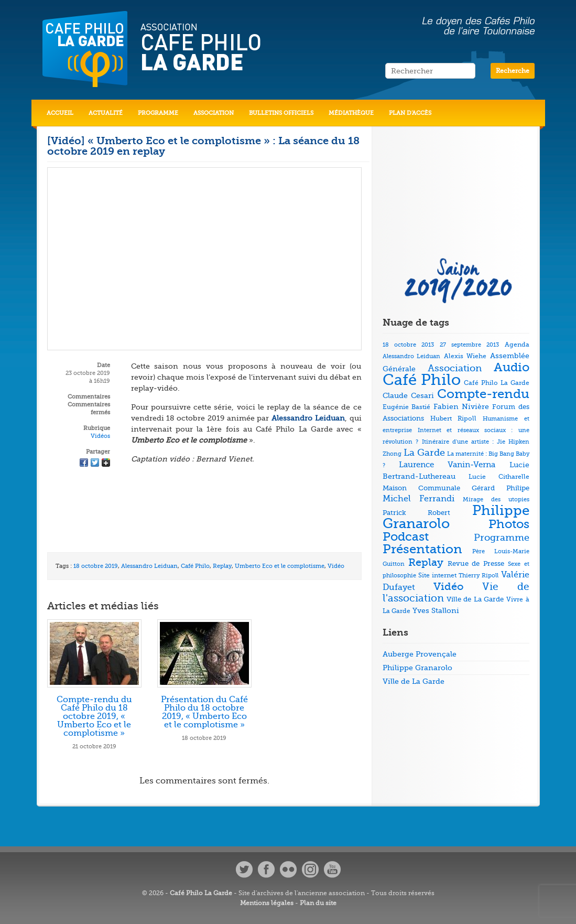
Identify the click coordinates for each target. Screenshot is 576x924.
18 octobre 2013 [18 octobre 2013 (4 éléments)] (408, 345)
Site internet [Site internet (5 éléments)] (437, 576)
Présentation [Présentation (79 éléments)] (422, 549)
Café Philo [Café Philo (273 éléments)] (422, 380)
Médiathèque (351, 113)
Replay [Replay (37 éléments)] (426, 562)
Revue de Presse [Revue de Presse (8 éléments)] (476, 563)
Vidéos (100, 436)
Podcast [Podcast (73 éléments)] (406, 537)
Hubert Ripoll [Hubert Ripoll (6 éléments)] (453, 418)
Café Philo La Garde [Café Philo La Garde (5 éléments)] (496, 383)
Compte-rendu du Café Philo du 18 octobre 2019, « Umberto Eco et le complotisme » (94, 716)
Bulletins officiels (281, 113)
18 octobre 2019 (96, 566)
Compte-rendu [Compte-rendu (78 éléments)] (483, 394)
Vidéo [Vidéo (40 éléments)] (449, 587)
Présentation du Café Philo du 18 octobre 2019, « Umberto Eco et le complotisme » (204, 712)
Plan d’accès (410, 113)
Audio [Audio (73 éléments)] (512, 367)
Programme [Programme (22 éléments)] (502, 538)
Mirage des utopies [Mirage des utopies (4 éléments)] (496, 499)
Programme (158, 113)
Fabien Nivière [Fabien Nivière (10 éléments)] (461, 407)
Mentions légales (267, 903)
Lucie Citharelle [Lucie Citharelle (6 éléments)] (499, 477)
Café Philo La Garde (201, 893)
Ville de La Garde (414, 681)
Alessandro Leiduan (149, 566)
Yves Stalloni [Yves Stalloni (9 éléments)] (436, 610)
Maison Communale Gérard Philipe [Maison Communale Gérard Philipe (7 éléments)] (456, 488)
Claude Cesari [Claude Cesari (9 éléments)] (408, 395)
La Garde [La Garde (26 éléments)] (424, 453)
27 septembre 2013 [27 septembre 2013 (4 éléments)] (469, 345)
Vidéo (336, 566)
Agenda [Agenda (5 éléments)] (517, 345)
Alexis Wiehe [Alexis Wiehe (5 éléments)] (465, 356)
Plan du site (318, 903)
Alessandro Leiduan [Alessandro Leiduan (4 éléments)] (412, 356)
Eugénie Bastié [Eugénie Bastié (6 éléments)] (406, 407)
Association (214, 113)
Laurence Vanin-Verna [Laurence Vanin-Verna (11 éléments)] (447, 465)
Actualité (106, 113)
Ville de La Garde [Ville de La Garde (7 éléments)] (475, 599)
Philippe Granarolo (417, 668)
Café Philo (195, 566)
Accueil (60, 113)
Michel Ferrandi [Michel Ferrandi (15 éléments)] (419, 499)
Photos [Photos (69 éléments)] (509, 524)
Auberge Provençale (420, 654)
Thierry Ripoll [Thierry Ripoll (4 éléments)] (479, 576)
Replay (222, 566)
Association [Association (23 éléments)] (455, 368)
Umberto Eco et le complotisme (280, 566)
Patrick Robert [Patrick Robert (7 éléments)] (416, 513)
